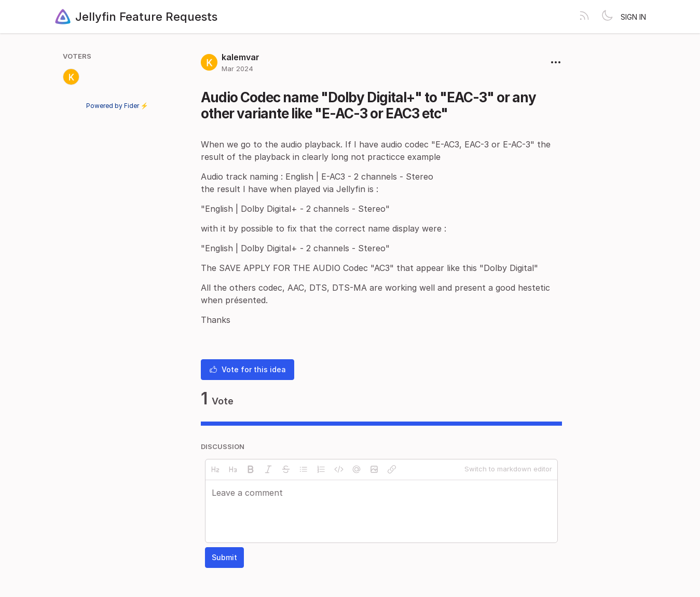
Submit (224, 557)
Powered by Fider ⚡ (117, 106)
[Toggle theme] (607, 17)
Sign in (633, 17)
